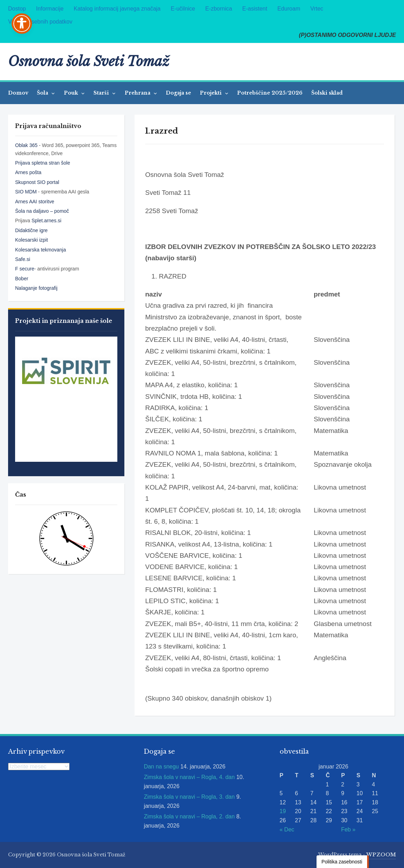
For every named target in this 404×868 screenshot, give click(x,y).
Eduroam (289, 9)
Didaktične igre (31, 230)
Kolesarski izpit (31, 240)
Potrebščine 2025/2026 (270, 93)
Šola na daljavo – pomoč (42, 211)
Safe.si (23, 259)
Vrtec (317, 9)
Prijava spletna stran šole (43, 163)
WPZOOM (381, 855)
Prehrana (138, 93)
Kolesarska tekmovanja (41, 250)
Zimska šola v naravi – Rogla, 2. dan (189, 816)
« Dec (287, 829)
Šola (43, 93)
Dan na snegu (161, 767)
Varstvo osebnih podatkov (40, 22)
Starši (102, 93)
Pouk (72, 93)
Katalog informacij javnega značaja (117, 9)
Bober (22, 279)
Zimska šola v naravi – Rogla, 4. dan (189, 777)
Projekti (211, 93)
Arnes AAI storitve (35, 202)
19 (283, 811)
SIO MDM (27, 192)
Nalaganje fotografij (36, 288)
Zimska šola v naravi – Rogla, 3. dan (189, 797)
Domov (18, 93)
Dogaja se (178, 93)
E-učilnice (183, 9)
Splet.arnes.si (47, 221)
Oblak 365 (26, 145)
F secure (25, 269)
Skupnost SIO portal (37, 182)
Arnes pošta (28, 172)
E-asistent (255, 9)
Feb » (348, 829)
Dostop (17, 9)
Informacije (50, 9)
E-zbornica (219, 9)
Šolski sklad (327, 93)
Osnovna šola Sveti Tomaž (89, 61)
